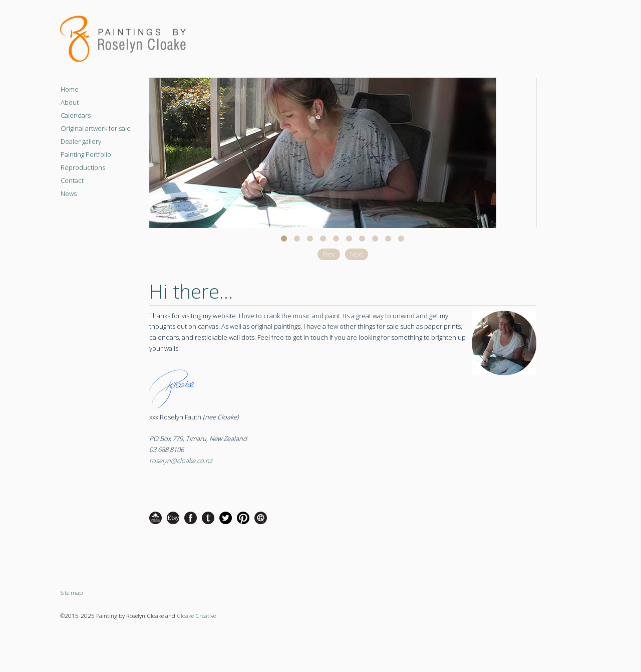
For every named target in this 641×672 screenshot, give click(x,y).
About (70, 102)
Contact (72, 180)
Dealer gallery (81, 141)
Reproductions (83, 167)
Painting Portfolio (86, 154)
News (69, 193)
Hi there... (191, 291)
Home (70, 89)
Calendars (76, 115)
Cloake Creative (196, 615)
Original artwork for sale (96, 128)
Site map (71, 592)
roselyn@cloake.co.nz (181, 461)
